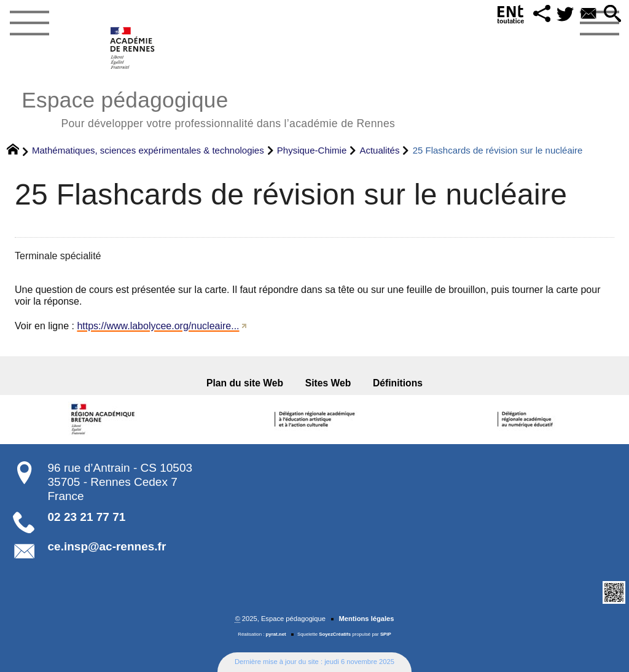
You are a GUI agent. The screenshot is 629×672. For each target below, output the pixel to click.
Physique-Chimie (312, 150)
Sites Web (328, 383)
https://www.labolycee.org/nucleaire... (158, 326)
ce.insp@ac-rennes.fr (107, 546)
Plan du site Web (245, 383)
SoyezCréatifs (335, 634)
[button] (542, 14)
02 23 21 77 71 (87, 517)
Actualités (379, 150)
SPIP (386, 634)
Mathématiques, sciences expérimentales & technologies (148, 150)
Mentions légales (366, 619)
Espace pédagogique (208, 108)
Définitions (398, 383)
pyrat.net (276, 634)
